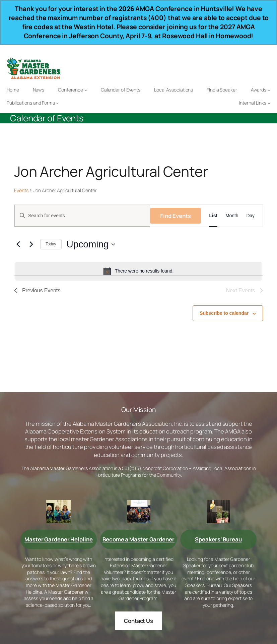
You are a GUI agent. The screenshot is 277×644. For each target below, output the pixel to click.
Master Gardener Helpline (59, 539)
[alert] (138, 271)
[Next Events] (31, 244)
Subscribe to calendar (224, 313)
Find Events (176, 216)
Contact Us (138, 621)
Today (51, 244)
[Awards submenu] (269, 90)
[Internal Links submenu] (269, 103)
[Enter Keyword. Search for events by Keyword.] (82, 216)
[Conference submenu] (86, 90)
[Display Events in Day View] (250, 216)
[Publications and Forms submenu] (57, 103)
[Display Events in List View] (213, 216)
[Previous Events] (18, 244)
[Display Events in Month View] (232, 216)
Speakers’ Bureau (218, 539)
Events (21, 190)
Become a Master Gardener (138, 539)
